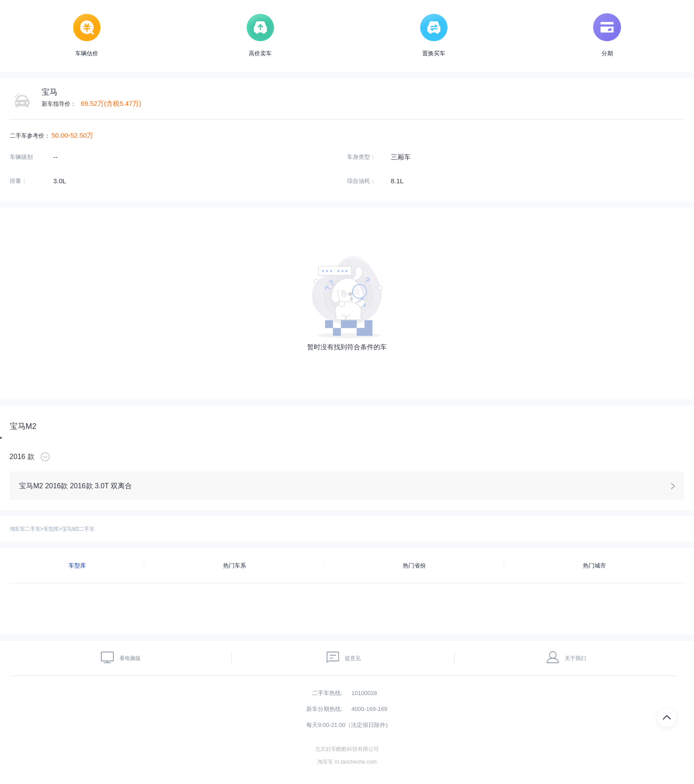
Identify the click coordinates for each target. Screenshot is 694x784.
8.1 (395, 181)
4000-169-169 (369, 709)
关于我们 (567, 657)
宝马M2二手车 (78, 529)
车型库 (51, 529)
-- (55, 157)
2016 (18, 457)
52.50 (79, 135)
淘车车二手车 (25, 529)
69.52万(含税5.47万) (111, 103)
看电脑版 (121, 657)
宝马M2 (23, 426)
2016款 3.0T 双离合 (101, 486)
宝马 (50, 92)
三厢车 (401, 157)
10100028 (364, 693)
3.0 (58, 181)
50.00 (60, 135)
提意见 (344, 657)
